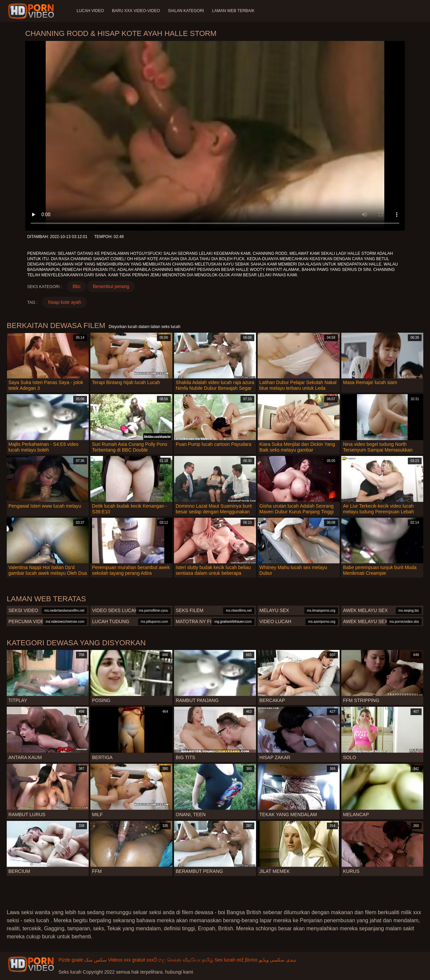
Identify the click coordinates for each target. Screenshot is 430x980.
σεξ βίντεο (247, 960)
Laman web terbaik (233, 11)
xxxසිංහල (156, 960)
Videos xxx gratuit (127, 960)
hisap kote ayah (64, 302)
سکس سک (96, 960)
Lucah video (90, 11)
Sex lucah (225, 960)
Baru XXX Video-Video (136, 11)
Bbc (77, 286)
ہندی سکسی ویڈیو (278, 960)
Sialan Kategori (186, 11)
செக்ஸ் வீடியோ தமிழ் (190, 960)
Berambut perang (111, 286)
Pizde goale (71, 960)
